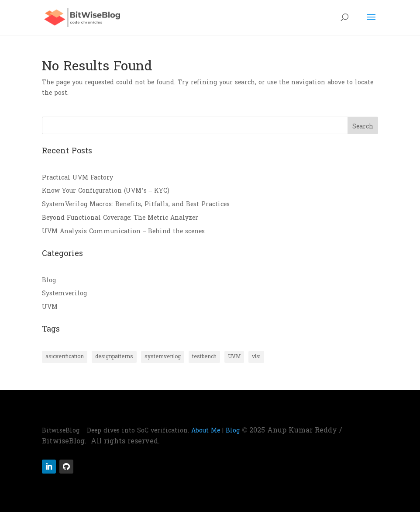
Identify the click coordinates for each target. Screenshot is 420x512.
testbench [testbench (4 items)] (204, 356)
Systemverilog (64, 293)
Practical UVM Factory (77, 178)
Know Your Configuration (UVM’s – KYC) (106, 191)
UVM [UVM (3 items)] (234, 356)
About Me (206, 431)
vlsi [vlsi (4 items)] (256, 356)
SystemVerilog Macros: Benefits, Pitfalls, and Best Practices (136, 204)
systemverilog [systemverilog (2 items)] (163, 356)
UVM (50, 307)
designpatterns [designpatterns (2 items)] (114, 356)
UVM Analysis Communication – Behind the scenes (123, 231)
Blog (49, 280)
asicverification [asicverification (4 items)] (65, 356)
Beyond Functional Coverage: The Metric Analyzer (120, 218)
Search (363, 126)
